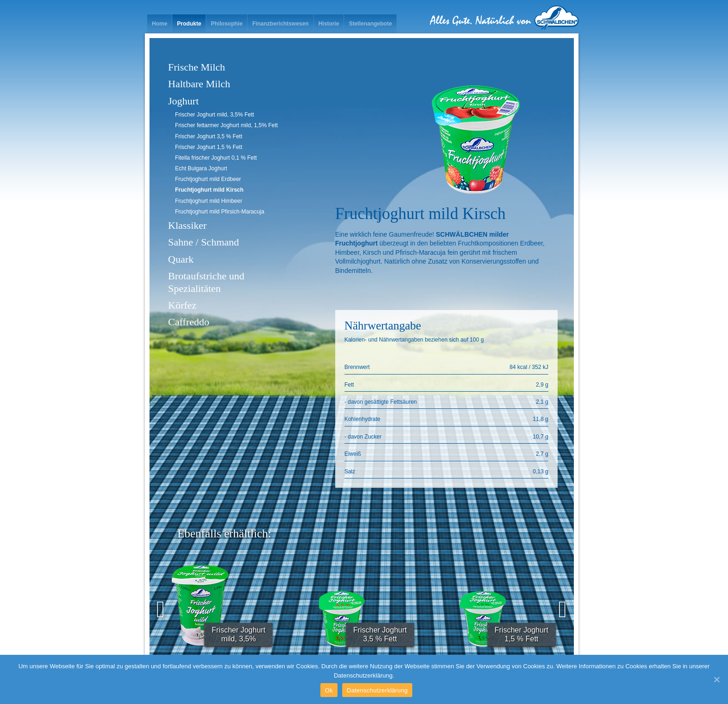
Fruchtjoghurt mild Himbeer (209, 201)
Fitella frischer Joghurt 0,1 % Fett (216, 158)
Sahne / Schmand (204, 242)
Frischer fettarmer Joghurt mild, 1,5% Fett (226, 125)
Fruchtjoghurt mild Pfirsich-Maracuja (220, 212)
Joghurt (183, 101)
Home (159, 24)
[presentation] (161, 609)
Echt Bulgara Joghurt (201, 168)
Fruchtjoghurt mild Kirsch (209, 190)
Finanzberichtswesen (280, 24)
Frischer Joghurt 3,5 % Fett (209, 136)
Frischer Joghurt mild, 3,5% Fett (214, 115)
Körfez (182, 305)
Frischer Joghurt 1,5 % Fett (209, 147)
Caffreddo (189, 322)
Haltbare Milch (199, 84)
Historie (329, 24)
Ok (329, 690)
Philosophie (227, 24)
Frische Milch (197, 67)
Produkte (189, 24)
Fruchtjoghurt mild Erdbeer (208, 179)
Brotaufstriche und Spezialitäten (206, 282)
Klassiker (187, 225)
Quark (181, 259)
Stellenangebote (370, 24)
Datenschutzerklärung (377, 690)
